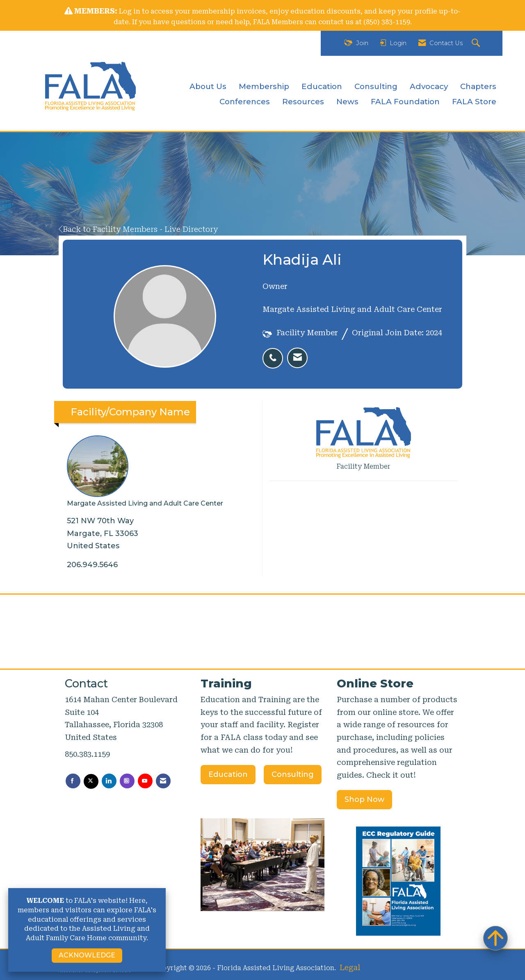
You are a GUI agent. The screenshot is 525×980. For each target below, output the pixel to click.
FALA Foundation (405, 102)
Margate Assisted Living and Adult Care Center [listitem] (145, 471)
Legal (350, 967)
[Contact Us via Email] (163, 781)
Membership (264, 86)
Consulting (376, 86)
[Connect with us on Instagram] (127, 781)
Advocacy (429, 86)
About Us (208, 86)
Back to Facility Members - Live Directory (138, 229)
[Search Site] (477, 43)
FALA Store (474, 102)
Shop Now (364, 799)
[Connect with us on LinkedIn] (109, 781)
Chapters (478, 86)
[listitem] (275, 354)
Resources (303, 102)
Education (322, 86)
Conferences (245, 102)
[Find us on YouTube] (145, 781)
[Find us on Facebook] (73, 781)
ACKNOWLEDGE (87, 955)
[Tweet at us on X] (91, 781)
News (347, 102)
